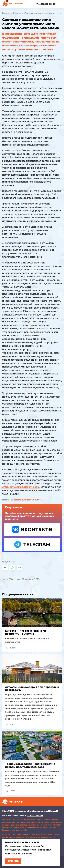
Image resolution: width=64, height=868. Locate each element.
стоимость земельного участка (21, 487)
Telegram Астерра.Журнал (32, 544)
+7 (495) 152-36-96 (35, 815)
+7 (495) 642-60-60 (45, 4)
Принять (13, 861)
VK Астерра (32, 529)
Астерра (13, 4)
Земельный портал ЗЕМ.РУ (28, 500)
